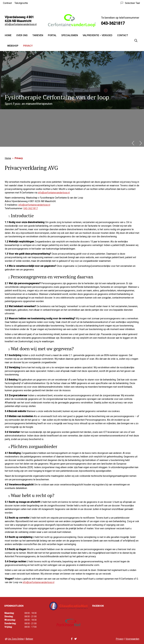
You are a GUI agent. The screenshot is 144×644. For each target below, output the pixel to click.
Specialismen (70, 35)
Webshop (13, 46)
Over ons (22, 35)
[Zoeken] (136, 41)
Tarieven (38, 35)
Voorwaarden (132, 639)
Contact (123, 35)
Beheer (29, 639)
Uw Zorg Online (16, 639)
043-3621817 (31, 208)
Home (8, 35)
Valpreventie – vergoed (98, 35)
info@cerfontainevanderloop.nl (21, 24)
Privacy (28, 46)
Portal (52, 35)
